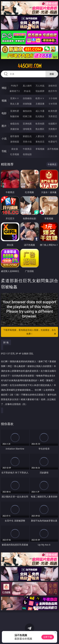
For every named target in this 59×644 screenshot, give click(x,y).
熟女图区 (40, 129)
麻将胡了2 (15, 91)
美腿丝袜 (15, 129)
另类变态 (53, 116)
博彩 (4, 88)
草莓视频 (40, 149)
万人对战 (40, 86)
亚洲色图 (27, 124)
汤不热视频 (53, 149)
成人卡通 (40, 111)
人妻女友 (40, 136)
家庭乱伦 (27, 136)
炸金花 (27, 91)
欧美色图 (40, 124)
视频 (4, 101)
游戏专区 (53, 86)
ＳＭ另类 (53, 104)
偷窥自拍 (15, 124)
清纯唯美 (27, 129)
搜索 (52, 74)
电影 (4, 113)
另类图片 (53, 129)
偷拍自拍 (27, 111)
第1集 (6, 342)
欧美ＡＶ (40, 98)
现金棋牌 (40, 91)
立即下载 (48, 637)
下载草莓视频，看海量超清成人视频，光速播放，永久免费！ (30, 332)
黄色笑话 (40, 142)
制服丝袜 (15, 116)
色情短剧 (27, 154)
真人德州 (27, 86)
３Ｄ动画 (53, 98)
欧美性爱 (53, 111)
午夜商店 (27, 149)
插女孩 (15, 149)
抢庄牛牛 (53, 91)
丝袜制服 (27, 104)
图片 (4, 126)
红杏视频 (15, 154)
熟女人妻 (15, 104)
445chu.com (30, 66)
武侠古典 (53, 136)
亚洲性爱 (15, 111)
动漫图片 (53, 124)
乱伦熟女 (40, 116)
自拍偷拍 (27, 98)
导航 (4, 151)
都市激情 (15, 136)
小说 (4, 139)
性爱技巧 (53, 142)
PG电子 (15, 86)
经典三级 (27, 116)
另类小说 (27, 142)
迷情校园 (15, 142)
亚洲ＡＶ (15, 98)
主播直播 (40, 104)
